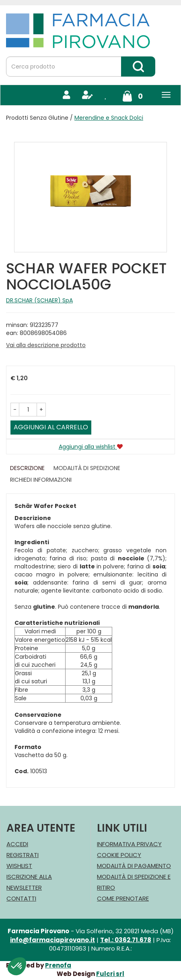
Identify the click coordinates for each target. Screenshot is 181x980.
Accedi (17, 844)
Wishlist (19, 866)
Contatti (21, 898)
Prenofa (58, 965)
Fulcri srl (110, 974)
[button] (15, 410)
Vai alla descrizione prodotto (46, 345)
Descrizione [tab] (27, 468)
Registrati (23, 855)
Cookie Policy (119, 855)
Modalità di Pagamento (134, 866)
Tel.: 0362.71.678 (126, 940)
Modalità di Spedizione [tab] (87, 468)
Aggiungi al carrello (51, 427)
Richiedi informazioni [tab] (41, 480)
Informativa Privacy (129, 844)
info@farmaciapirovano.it (52, 940)
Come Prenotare (123, 898)
